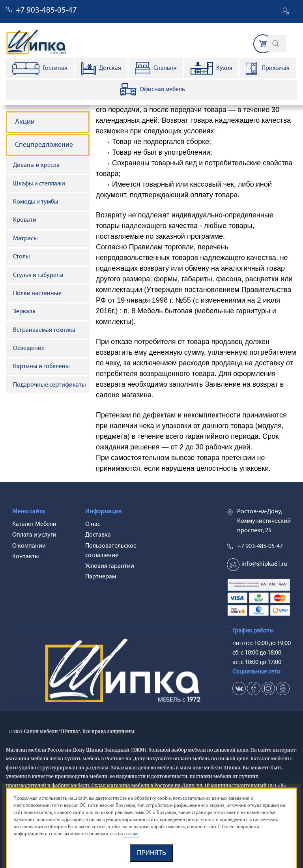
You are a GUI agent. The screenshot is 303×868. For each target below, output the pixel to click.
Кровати (25, 220)
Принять (151, 853)
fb (254, 688)
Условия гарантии (110, 566)
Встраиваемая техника (44, 330)
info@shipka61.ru (264, 564)
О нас (93, 524)
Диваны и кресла (36, 165)
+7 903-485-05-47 (46, 10)
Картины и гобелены (41, 367)
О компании (29, 546)
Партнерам (101, 577)
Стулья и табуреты (38, 275)
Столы (22, 257)
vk (239, 688)
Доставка (98, 535)
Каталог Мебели (34, 524)
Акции (25, 122)
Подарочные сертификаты (50, 385)
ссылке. (132, 834)
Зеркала (24, 312)
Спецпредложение (44, 145)
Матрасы (25, 239)
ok (283, 688)
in (268, 688)
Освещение (29, 348)
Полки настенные (37, 294)
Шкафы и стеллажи (39, 184)
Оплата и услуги (34, 535)
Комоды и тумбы (36, 202)
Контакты (26, 557)
